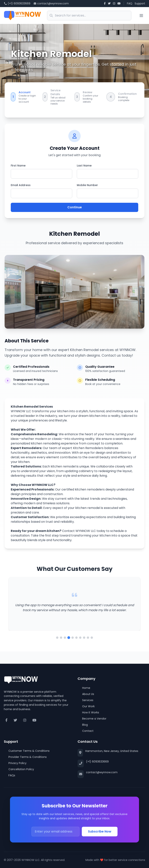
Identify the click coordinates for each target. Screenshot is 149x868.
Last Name (84, 166)
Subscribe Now (100, 831)
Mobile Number (87, 185)
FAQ (130, 3)
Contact (86, 731)
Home (84, 688)
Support (140, 3)
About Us (86, 694)
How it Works (88, 712)
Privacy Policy (15, 763)
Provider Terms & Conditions (25, 757)
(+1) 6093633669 (17, 3)
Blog (83, 725)
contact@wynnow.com (51, 3)
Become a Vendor (92, 719)
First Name (18, 166)
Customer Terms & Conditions (27, 751)
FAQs (10, 775)
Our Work (86, 706)
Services (85, 700)
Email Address (21, 185)
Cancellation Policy (19, 769)
